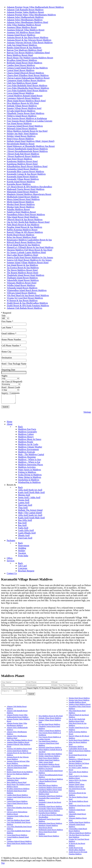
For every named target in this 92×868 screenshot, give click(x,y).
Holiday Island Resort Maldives (49, 758)
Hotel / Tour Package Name (14, 364)
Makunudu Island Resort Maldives (50, 826)
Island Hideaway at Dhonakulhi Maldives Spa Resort (49, 770)
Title (4, 316)
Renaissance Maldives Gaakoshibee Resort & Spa (78, 750)
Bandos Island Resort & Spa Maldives (20, 774)
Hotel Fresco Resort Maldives (49, 761)
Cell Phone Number (11, 346)
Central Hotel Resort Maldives (17, 804)
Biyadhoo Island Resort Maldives (18, 791)
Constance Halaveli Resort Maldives (19, 844)
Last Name (7, 327)
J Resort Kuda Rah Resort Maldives (51, 782)
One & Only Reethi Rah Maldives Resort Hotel (77, 723)
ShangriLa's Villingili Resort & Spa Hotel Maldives (79, 763)
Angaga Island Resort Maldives (17, 753)
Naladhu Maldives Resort (77, 705)
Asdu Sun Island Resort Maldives (18, 768)
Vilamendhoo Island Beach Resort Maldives (78, 832)
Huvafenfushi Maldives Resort (49, 767)
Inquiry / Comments (10, 393)
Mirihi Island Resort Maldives (49, 838)
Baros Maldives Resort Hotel (17, 785)
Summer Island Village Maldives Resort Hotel (77, 788)
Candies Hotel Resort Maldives (17, 797)
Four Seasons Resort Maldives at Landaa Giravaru (50, 740)
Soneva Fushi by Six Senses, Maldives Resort (78, 780)
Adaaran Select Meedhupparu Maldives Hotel (17, 740)
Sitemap (87, 414)
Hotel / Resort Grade (11, 387)
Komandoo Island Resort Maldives (50, 798)
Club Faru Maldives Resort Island (18, 823)
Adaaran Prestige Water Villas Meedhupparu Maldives (17, 727)
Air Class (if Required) (12, 382)
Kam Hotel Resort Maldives (48, 788)
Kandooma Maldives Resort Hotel (50, 790)
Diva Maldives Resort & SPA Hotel (51, 718)
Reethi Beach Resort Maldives (79, 743)
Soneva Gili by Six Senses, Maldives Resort (78, 784)
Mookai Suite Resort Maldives (79, 703)
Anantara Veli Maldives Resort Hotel (19, 751)
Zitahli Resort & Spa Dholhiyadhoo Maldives (77, 851)
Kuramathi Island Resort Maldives (50, 809)
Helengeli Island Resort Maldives (50, 750)
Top (3, 866)
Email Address (9, 333)
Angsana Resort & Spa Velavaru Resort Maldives (18, 761)
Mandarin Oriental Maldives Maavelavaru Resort (48, 829)
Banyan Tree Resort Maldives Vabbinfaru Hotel (17, 782)
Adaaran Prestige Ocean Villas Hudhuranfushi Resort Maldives (18, 718)
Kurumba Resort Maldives (48, 815)
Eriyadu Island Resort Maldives (49, 727)
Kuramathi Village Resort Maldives (51, 811)
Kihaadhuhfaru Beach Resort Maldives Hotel (48, 795)
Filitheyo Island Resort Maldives (50, 733)
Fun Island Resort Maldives (48, 744)
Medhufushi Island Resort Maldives (51, 832)
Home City (6, 352)
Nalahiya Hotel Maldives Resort (80, 707)
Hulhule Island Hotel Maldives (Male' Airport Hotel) (49, 764)
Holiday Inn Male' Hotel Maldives (50, 756)
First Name (7, 321)
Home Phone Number (11, 340)
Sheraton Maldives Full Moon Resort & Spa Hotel (79, 767)
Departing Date (8, 370)
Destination (7, 358)
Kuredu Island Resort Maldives (49, 813)
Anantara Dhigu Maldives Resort (18, 745)
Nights (4, 376)
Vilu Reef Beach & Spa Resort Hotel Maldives (79, 839)
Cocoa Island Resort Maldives (17, 838)
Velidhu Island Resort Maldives (79, 825)
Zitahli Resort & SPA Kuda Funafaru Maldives (78, 855)
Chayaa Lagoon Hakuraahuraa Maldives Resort (17, 815)
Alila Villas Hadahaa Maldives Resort (20, 743)
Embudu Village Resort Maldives (50, 720)
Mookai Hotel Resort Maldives (79, 701)
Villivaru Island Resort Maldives (80, 835)
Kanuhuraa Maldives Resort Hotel (50, 792)
